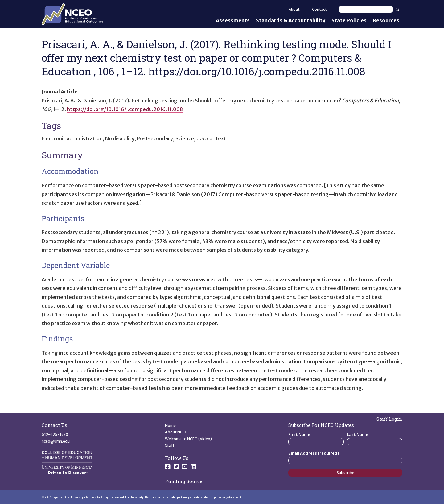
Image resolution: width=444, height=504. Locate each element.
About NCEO (176, 432)
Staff (170, 446)
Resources (386, 20)
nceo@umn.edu (56, 441)
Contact (319, 9)
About (294, 9)
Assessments (233, 20)
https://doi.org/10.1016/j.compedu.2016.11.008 (125, 109)
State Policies (349, 20)
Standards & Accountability (291, 20)
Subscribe (345, 473)
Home (170, 426)
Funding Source (184, 481)
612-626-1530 (55, 434)
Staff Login (389, 419)
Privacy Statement (230, 497)
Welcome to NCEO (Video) (188, 439)
